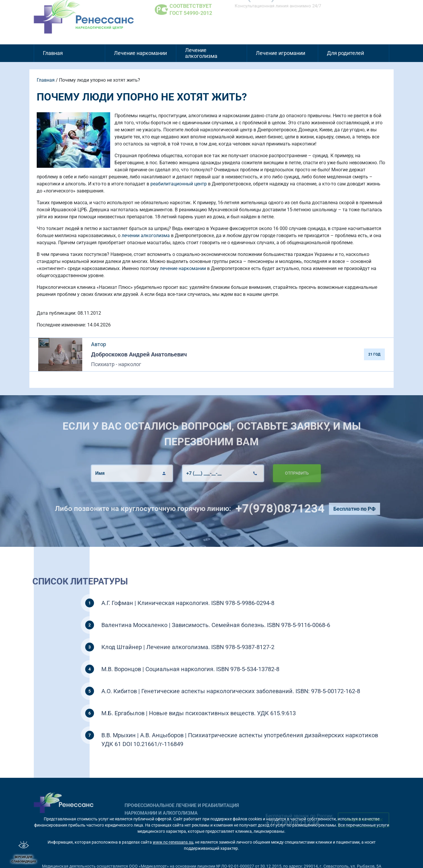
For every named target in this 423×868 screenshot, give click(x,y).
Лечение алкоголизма (201, 53)
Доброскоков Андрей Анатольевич (139, 354)
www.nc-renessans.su (173, 842)
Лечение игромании (281, 53)
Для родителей (345, 53)
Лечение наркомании (140, 53)
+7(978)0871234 (293, 508)
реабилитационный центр (179, 184)
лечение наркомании (183, 268)
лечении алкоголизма (146, 236)
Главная (53, 53)
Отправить (283, 473)
